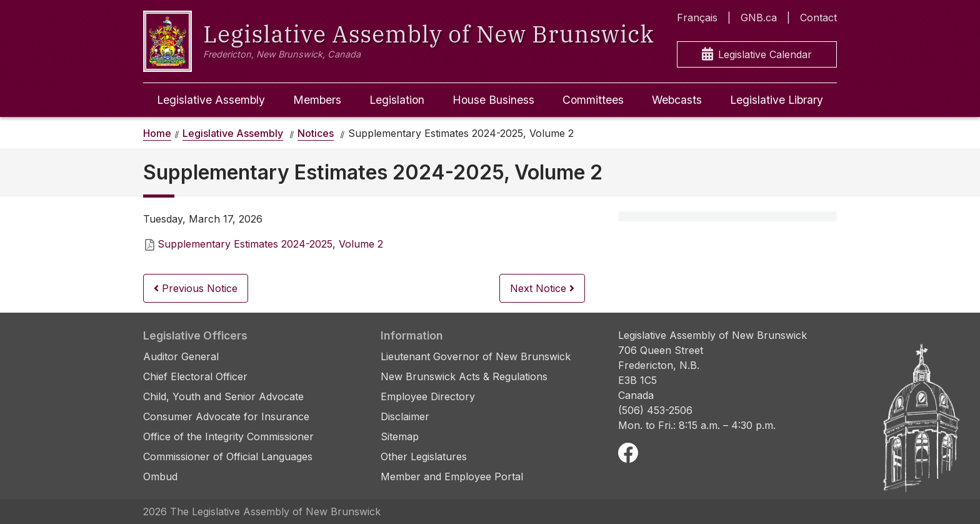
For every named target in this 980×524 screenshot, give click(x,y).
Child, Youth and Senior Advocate (223, 396)
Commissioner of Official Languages (228, 456)
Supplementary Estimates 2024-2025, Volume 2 (270, 244)
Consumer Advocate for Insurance (226, 416)
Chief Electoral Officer (195, 376)
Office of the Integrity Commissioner (228, 436)
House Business (493, 100)
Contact (818, 18)
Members (317, 100)
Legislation (397, 100)
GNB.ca (759, 18)
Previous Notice (196, 288)
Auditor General (181, 356)
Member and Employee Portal (452, 476)
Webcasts (677, 100)
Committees (593, 100)
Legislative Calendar (757, 55)
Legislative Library (777, 100)
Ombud (160, 476)
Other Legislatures (424, 456)
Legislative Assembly (211, 100)
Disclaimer (405, 416)
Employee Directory (428, 396)
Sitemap (400, 436)
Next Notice (542, 288)
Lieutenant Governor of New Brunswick (476, 356)
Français (697, 18)
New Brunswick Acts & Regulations (464, 376)
